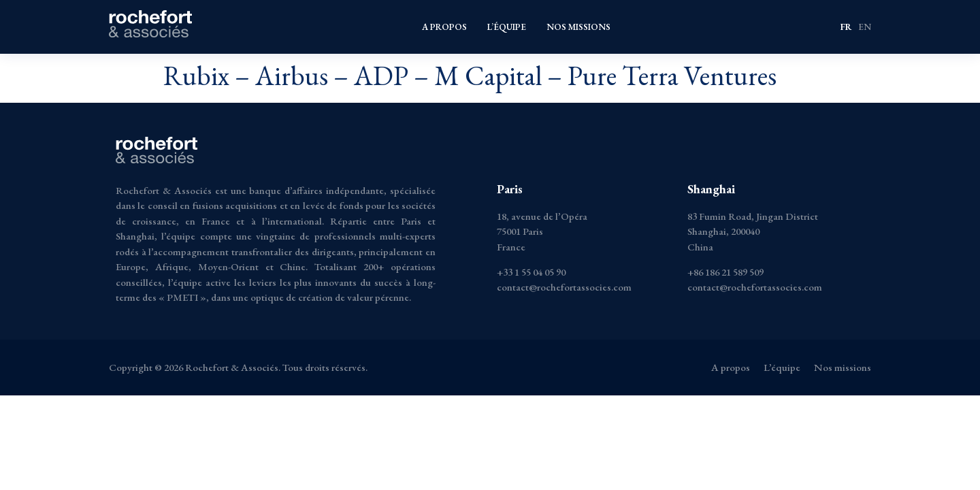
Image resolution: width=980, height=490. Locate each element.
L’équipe (507, 27)
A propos (444, 27)
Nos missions (578, 27)
